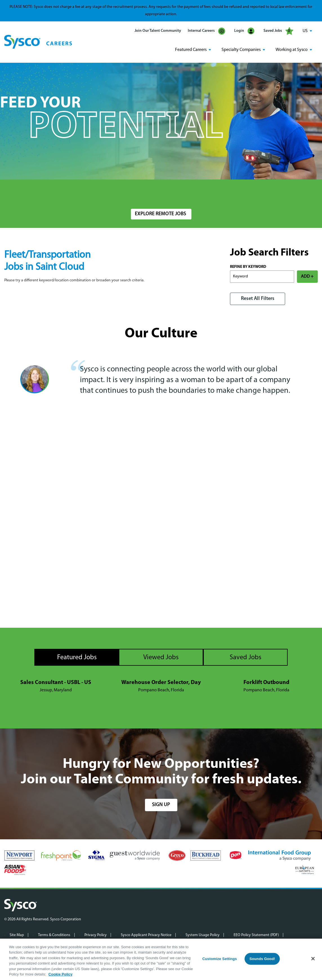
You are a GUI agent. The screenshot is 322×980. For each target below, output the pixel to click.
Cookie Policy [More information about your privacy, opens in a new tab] (60, 974)
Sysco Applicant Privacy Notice (146, 935)
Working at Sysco (292, 50)
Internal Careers (206, 31)
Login (244, 31)
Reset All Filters (258, 299)
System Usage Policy (203, 935)
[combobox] (167, 195)
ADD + (307, 277)
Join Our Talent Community (158, 31)
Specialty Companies (241, 50)
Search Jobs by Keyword (31, 192)
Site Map (17, 935)
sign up (161, 805)
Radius (221, 192)
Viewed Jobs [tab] (161, 658)
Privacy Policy (96, 935)
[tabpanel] (161, 687)
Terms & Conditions (54, 935)
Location (138, 192)
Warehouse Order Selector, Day (161, 683)
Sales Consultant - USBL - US (56, 683)
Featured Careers (191, 50)
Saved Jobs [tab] (246, 658)
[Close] (313, 959)
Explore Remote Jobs (160, 214)
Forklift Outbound (266, 683)
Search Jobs (285, 195)
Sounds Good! (262, 959)
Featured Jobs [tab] (77, 658)
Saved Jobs (278, 31)
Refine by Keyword (248, 267)
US (305, 31)
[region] (161, 959)
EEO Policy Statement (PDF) (256, 935)
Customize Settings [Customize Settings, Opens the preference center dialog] (220, 959)
